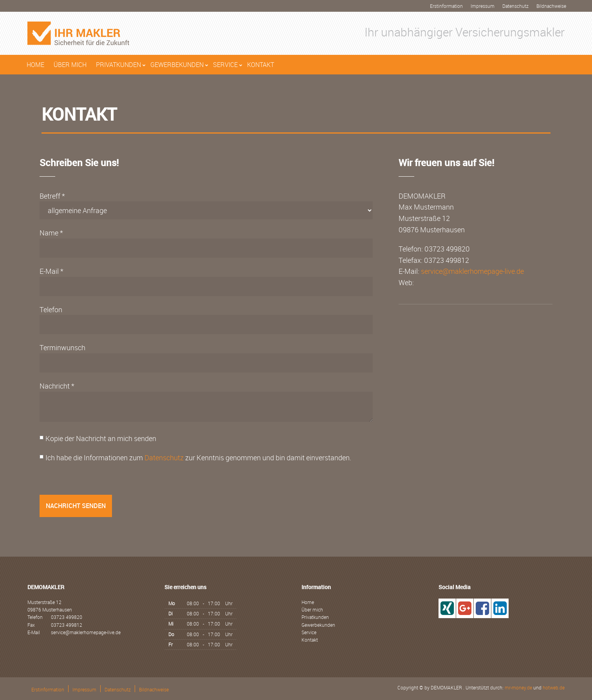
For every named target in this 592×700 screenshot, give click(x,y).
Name (49, 233)
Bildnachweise (551, 6)
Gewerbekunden (177, 65)
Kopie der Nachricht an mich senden (101, 438)
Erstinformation (446, 6)
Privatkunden (118, 65)
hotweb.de (554, 687)
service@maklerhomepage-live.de (472, 271)
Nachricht (55, 386)
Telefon (51, 309)
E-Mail (49, 271)
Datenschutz (515, 6)
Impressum (483, 6)
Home (35, 65)
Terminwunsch (62, 347)
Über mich (70, 65)
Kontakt (261, 65)
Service (225, 65)
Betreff (50, 196)
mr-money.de (518, 687)
